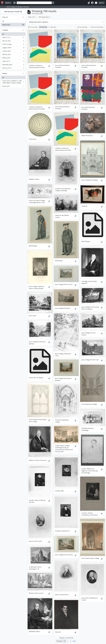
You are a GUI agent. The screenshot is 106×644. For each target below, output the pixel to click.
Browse (8, 3)
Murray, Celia (13, 41)
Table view (52, 27)
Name (5, 73)
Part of (5, 17)
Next (74, 641)
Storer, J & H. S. (13, 68)
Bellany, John (13, 58)
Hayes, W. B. (13, 62)
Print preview (33, 27)
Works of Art (13, 25)
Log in (101, 3)
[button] (89, 3)
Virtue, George (13, 45)
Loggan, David (13, 48)
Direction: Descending (97, 27)
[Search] (34, 3)
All (3, 21)
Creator (5, 30)
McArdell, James (13, 65)
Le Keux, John (13, 51)
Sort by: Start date (82, 27)
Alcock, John (13, 87)
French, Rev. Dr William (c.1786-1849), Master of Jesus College (13, 82)
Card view (43, 27)
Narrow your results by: (13, 11)
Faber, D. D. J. (13, 38)
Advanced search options (39, 22)
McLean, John (13, 55)
